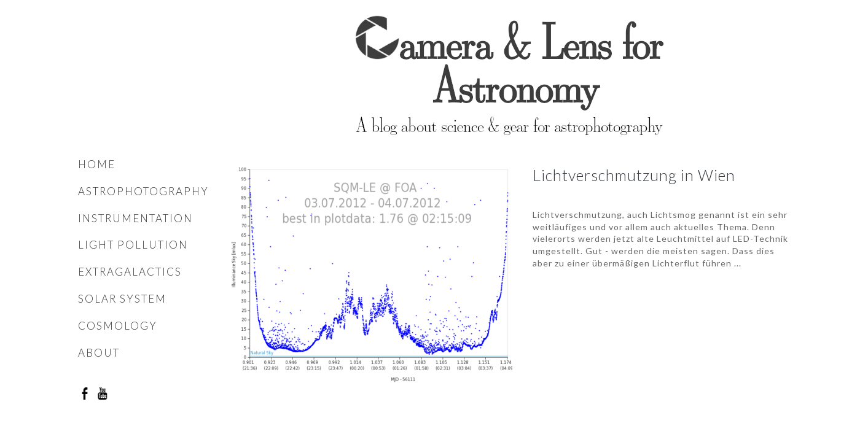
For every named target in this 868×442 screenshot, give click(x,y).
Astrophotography (143, 191)
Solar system (122, 299)
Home (97, 164)
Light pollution (133, 245)
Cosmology (118, 326)
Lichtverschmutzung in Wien (634, 175)
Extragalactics (130, 272)
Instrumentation (135, 218)
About (99, 353)
